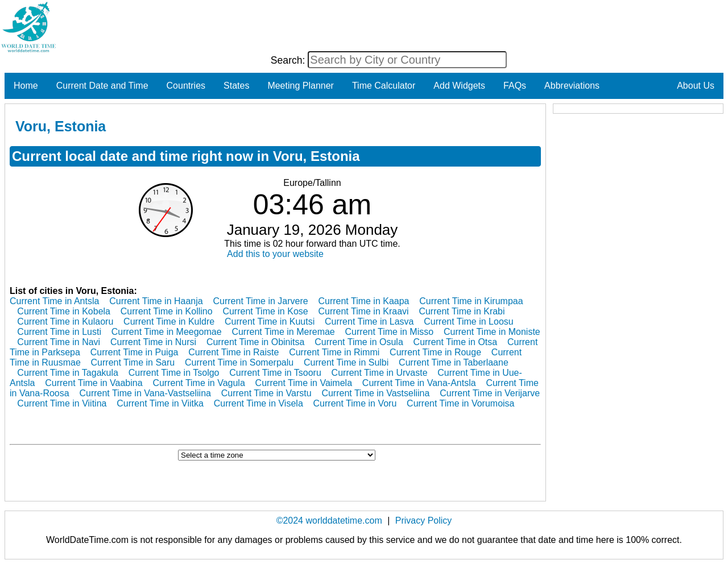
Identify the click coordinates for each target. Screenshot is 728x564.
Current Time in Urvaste (380, 373)
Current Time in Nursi (153, 342)
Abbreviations (572, 86)
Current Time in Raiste (233, 352)
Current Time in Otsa (456, 342)
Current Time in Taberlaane (454, 362)
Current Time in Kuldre (169, 322)
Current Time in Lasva (369, 322)
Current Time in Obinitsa (256, 342)
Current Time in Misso (390, 332)
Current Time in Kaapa (363, 301)
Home (26, 86)
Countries (186, 86)
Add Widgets (459, 86)
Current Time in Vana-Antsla (419, 383)
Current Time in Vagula (198, 383)
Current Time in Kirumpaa (471, 301)
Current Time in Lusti (59, 332)
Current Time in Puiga (135, 352)
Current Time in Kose (265, 311)
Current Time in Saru (133, 362)
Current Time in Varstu (266, 393)
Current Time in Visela (258, 403)
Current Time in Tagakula (68, 373)
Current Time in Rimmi (334, 352)
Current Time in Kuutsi (270, 322)
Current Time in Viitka (160, 403)
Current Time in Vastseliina (375, 393)
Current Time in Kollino (167, 311)
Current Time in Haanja (156, 301)
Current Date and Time (102, 86)
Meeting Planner (301, 86)
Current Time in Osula (359, 342)
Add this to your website (275, 254)
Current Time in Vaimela (304, 383)
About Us (696, 86)
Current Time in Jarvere (260, 301)
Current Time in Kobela (64, 311)
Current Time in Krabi (462, 311)
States (236, 86)
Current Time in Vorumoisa (460, 403)
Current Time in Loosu (468, 322)
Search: (289, 60)
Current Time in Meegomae (167, 332)
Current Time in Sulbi (346, 362)
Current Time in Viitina (62, 403)
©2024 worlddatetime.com (329, 521)
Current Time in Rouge (435, 352)
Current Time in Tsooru (275, 373)
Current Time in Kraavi (363, 311)
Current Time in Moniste (492, 332)
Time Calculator (384, 86)
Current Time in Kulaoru (65, 322)
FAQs (515, 86)
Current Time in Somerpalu (239, 362)
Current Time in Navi (59, 342)
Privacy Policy (424, 521)
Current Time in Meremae (283, 332)
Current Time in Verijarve (490, 393)
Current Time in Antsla (54, 301)
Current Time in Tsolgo (174, 373)
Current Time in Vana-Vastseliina (145, 393)
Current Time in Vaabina (94, 383)
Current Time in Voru (355, 403)
